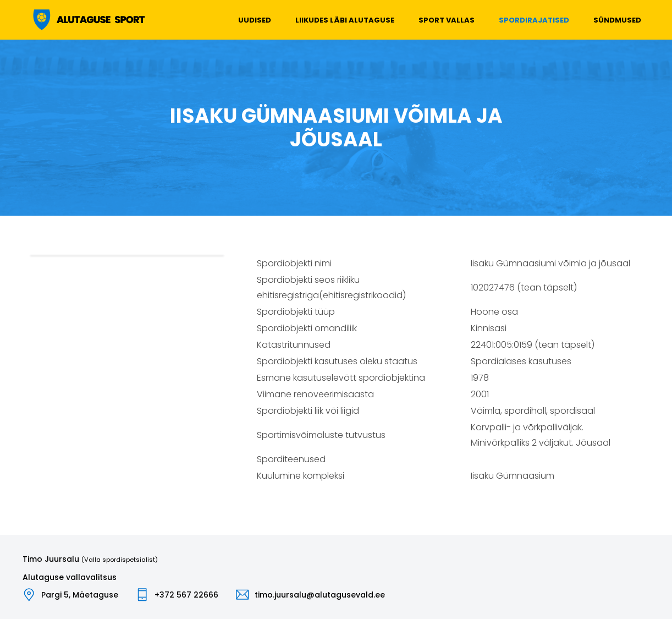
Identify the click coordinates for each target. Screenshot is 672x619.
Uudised (255, 20)
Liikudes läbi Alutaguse (345, 20)
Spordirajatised (534, 20)
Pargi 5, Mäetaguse (80, 595)
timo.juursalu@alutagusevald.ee (320, 595)
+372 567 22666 (186, 595)
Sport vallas (447, 20)
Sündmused (617, 20)
